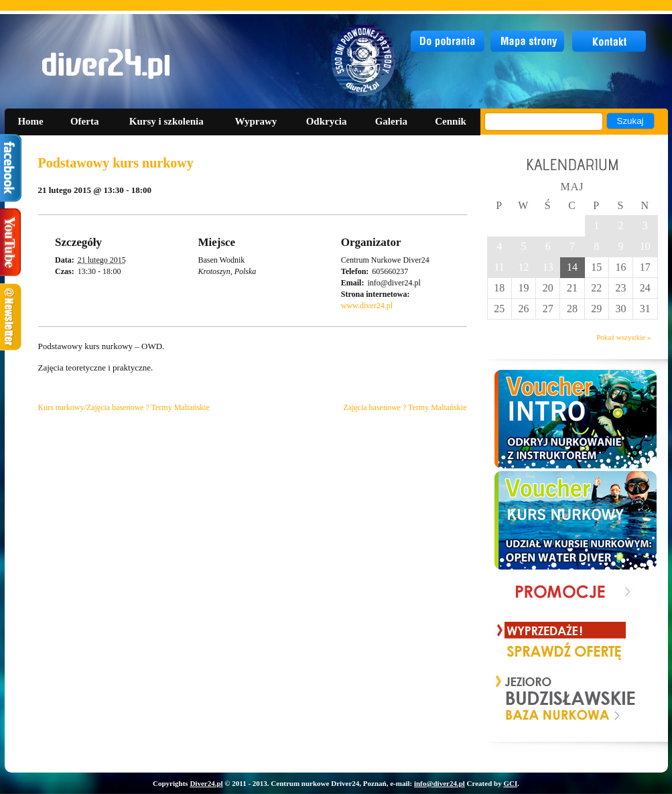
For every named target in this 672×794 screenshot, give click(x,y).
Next (626, 699)
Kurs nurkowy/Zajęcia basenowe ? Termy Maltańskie (124, 407)
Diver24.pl (206, 783)
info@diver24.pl (440, 783)
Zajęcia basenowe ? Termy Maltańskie (405, 407)
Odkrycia (327, 121)
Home (30, 121)
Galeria (391, 121)
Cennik (451, 121)
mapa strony (529, 42)
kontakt (610, 42)
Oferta (84, 121)
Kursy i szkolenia (166, 121)
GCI (510, 783)
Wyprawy (256, 121)
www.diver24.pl (367, 306)
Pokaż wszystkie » (623, 337)
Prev (507, 699)
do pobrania (448, 42)
